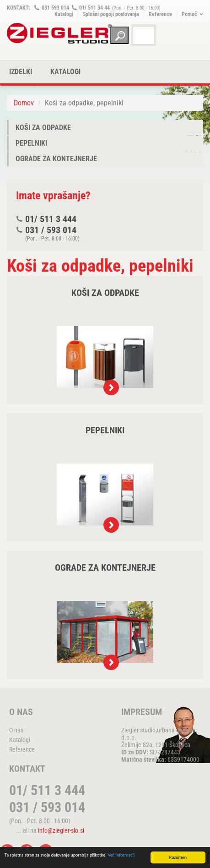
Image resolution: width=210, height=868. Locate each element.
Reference (160, 14)
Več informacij (121, 855)
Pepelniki (31, 143)
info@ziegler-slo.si (61, 830)
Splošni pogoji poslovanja (111, 14)
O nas (16, 730)
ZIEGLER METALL (59, 33)
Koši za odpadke (43, 128)
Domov (24, 103)
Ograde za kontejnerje (56, 159)
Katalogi (64, 14)
